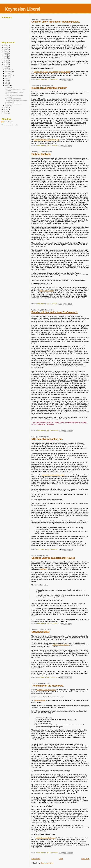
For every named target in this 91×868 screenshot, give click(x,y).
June (7, 80)
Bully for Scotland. (41, 154)
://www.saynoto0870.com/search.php (47, 140)
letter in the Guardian (47, 291)
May (7, 82)
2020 (5, 57)
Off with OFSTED (40, 632)
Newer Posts (36, 859)
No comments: (55, 79)
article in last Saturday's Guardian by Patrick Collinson (52, 72)
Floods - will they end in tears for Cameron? (54, 312)
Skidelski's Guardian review (46, 690)
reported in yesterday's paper (46, 838)
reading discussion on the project (53, 475)
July (7, 79)
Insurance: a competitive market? (49, 88)
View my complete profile (10, 125)
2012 (5, 109)
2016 (5, 64)
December (8, 70)
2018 (5, 61)
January (8, 106)
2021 (5, 55)
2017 (5, 62)
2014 (5, 68)
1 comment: (54, 677)
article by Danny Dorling (61, 645)
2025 (5, 47)
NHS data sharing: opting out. (47, 439)
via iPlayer (43, 569)
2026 (5, 45)
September (9, 75)
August (7, 77)
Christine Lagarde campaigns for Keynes (53, 558)
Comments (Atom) (47, 863)
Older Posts (85, 859)
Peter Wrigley (8, 122)
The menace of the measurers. (47, 686)
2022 (5, 53)
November (8, 72)
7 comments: (54, 623)
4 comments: (54, 146)
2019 (5, 59)
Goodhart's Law (40, 700)
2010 (5, 113)
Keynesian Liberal (22, 9)
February (8, 87)
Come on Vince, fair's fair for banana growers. (56, 22)
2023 (5, 51)
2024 (5, 49)
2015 (5, 66)
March (7, 85)
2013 (5, 107)
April (7, 84)
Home (61, 859)
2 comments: (54, 304)
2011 (5, 111)
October (8, 73)
